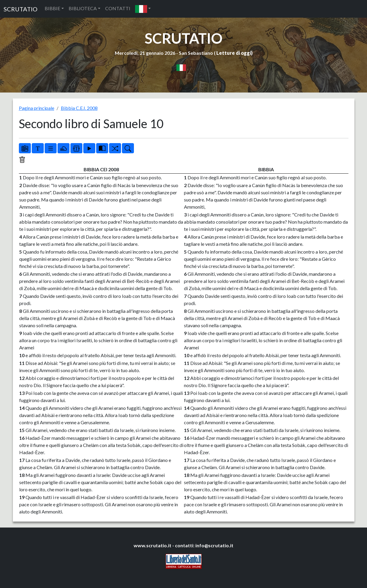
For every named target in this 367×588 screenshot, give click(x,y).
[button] (143, 9)
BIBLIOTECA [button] (83, 8)
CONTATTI (118, 8)
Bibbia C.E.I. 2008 (79, 108)
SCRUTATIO (21, 9)
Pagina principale (37, 108)
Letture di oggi (234, 53)
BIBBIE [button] (52, 8)
